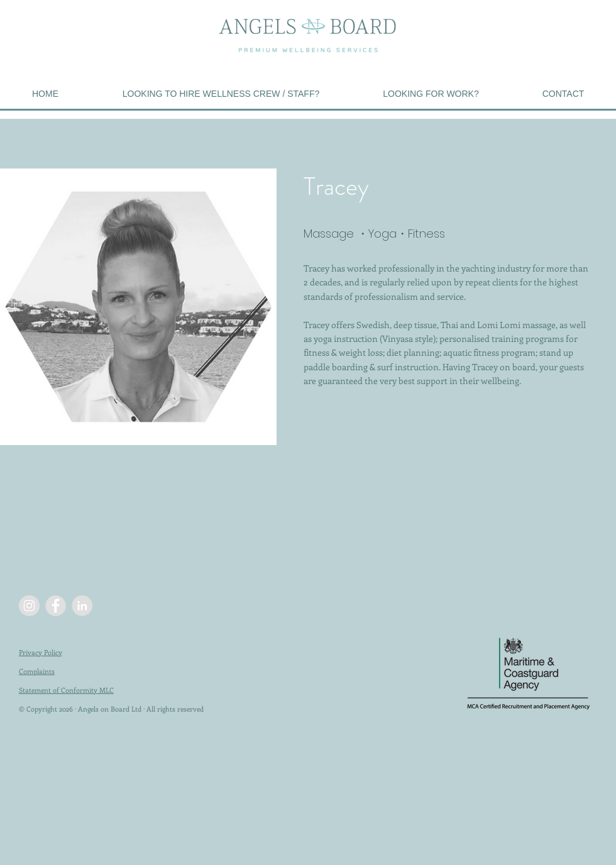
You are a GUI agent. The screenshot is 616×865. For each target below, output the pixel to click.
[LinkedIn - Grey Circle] (82, 606)
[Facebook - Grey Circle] (56, 606)
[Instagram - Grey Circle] (29, 606)
